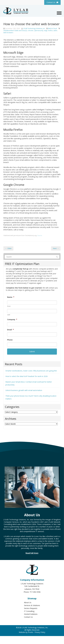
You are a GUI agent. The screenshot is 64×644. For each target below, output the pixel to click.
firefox (50, 31)
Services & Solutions (32, 605)
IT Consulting (29, 611)
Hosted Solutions (31, 614)
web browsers (8, 33)
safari (55, 31)
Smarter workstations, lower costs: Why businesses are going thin (31, 371)
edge (46, 31)
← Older (8, 248)
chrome (31, 31)
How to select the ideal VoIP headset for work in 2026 (27, 376)
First (9, 306)
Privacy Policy (40, 632)
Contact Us (28, 617)
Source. (40, 235)
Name (11, 297)
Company (12, 320)
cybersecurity (39, 31)
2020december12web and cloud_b (15, 31)
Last (9, 315)
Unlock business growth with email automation (24, 390)
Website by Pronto (26, 632)
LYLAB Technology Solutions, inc (34, 28)
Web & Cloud (52, 28)
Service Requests (31, 608)
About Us (28, 602)
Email (10, 330)
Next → (56, 248)
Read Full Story (32, 553)
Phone (10, 340)
